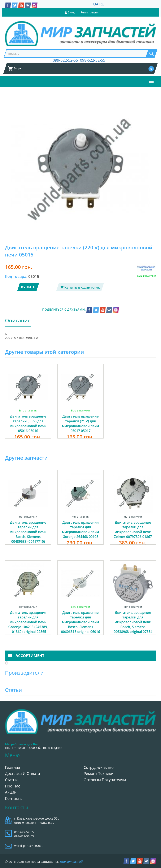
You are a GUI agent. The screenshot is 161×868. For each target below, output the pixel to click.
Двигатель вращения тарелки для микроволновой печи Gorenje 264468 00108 (80, 530)
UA (96, 4)
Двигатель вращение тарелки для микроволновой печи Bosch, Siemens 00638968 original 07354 (133, 622)
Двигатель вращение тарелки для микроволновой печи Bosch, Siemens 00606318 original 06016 (80, 622)
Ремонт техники (99, 773)
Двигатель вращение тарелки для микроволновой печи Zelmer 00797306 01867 (133, 530)
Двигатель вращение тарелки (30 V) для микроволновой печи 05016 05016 (28, 424)
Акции (11, 792)
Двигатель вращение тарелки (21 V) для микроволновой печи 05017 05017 (80, 424)
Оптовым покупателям (105, 780)
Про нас (13, 786)
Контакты (14, 798)
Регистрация (90, 12)
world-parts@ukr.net (28, 846)
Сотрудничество (99, 767)
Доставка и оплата (23, 773)
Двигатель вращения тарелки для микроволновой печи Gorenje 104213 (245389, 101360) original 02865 (28, 622)
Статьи (11, 780)
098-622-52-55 (93, 60)
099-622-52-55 (65, 60)
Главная (12, 767)
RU (102, 4)
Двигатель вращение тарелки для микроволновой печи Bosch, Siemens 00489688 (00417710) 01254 (28, 534)
